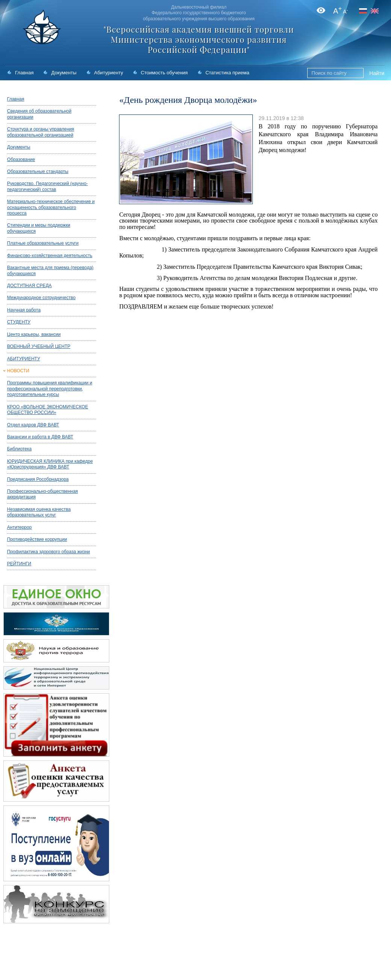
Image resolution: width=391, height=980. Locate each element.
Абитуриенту (109, 73)
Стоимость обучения (164, 73)
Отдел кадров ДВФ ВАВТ (33, 425)
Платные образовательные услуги (43, 243)
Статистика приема (227, 73)
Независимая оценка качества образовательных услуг (39, 512)
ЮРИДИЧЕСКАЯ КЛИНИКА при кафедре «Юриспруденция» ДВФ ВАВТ (50, 464)
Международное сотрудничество (41, 298)
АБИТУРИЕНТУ (24, 359)
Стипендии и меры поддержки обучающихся (39, 228)
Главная (24, 73)
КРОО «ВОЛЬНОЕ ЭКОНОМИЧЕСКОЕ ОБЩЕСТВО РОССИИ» (48, 410)
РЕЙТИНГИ (19, 564)
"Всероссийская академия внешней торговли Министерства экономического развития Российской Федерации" (199, 39)
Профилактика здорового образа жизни (48, 552)
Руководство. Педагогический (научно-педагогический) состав (48, 186)
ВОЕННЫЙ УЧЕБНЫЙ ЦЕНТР (39, 346)
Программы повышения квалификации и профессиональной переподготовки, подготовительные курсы (50, 389)
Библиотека (19, 449)
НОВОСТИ (18, 371)
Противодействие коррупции (37, 539)
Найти (377, 73)
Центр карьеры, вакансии (34, 334)
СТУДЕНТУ (19, 322)
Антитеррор (20, 527)
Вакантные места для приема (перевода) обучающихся (50, 270)
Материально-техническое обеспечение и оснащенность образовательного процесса (51, 207)
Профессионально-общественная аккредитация (43, 494)
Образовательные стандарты (38, 172)
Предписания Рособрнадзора (38, 479)
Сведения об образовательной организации (39, 114)
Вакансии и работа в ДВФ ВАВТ (40, 437)
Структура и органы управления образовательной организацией (41, 132)
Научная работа (24, 310)
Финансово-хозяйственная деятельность (50, 256)
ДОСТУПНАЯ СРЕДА (29, 286)
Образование (21, 160)
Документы (64, 73)
